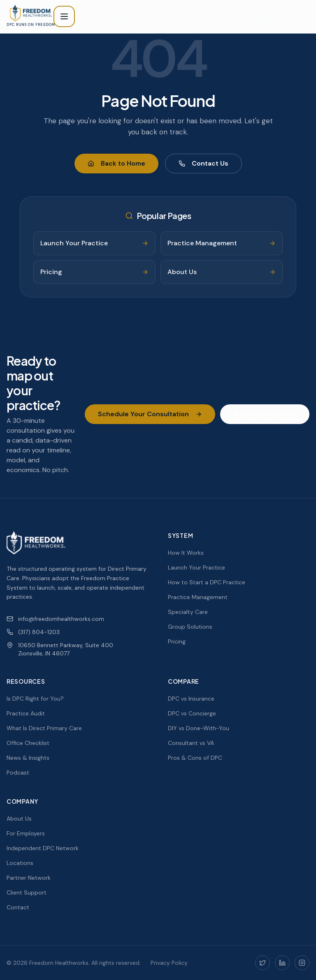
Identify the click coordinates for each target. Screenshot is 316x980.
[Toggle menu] (64, 16)
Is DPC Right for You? (35, 699)
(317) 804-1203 (33, 632)
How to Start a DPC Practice (207, 582)
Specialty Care (188, 612)
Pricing (177, 641)
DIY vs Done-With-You (199, 728)
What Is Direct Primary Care (44, 728)
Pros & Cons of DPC (195, 758)
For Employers (26, 833)
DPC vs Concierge (192, 713)
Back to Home (116, 163)
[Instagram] (302, 963)
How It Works (186, 553)
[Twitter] (263, 963)
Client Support (27, 892)
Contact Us (203, 163)
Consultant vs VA (191, 743)
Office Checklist (28, 743)
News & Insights (28, 758)
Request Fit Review (265, 414)
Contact (18, 907)
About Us (19, 819)
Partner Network (29, 878)
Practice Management (198, 597)
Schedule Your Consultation (150, 414)
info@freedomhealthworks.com (55, 619)
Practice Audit (26, 713)
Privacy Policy (169, 963)
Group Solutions (190, 627)
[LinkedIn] (282, 963)
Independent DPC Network (43, 848)
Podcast (18, 772)
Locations (20, 863)
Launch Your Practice (196, 567)
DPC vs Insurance (191, 699)
